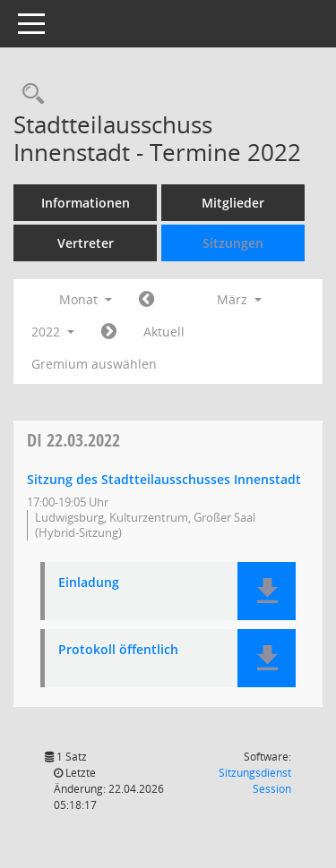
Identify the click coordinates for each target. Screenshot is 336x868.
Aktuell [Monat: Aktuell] (164, 332)
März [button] (239, 299)
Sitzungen (233, 243)
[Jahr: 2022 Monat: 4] (109, 332)
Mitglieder (233, 203)
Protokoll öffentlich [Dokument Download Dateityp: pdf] (118, 650)
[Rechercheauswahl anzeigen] (29, 94)
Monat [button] (86, 299)
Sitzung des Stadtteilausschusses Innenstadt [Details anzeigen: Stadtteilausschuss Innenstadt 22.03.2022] (164, 479)
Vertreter (86, 243)
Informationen (86, 203)
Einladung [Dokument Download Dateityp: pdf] (89, 583)
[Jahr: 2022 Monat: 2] (146, 300)
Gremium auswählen (94, 364)
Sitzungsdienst (255, 781)
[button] (267, 591)
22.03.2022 (73, 440)
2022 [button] (53, 332)
